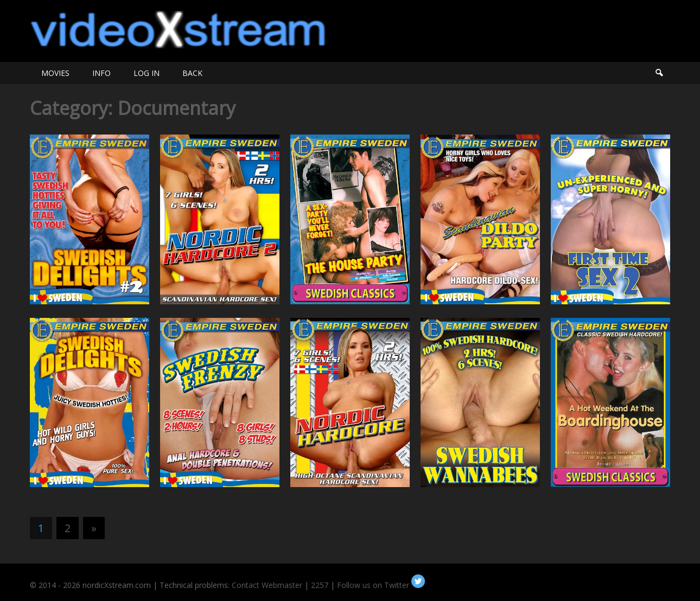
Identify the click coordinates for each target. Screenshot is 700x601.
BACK (192, 73)
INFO (101, 73)
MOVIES (55, 73)
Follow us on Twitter (381, 585)
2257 (320, 585)
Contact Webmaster (267, 585)
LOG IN (147, 73)
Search (659, 73)
